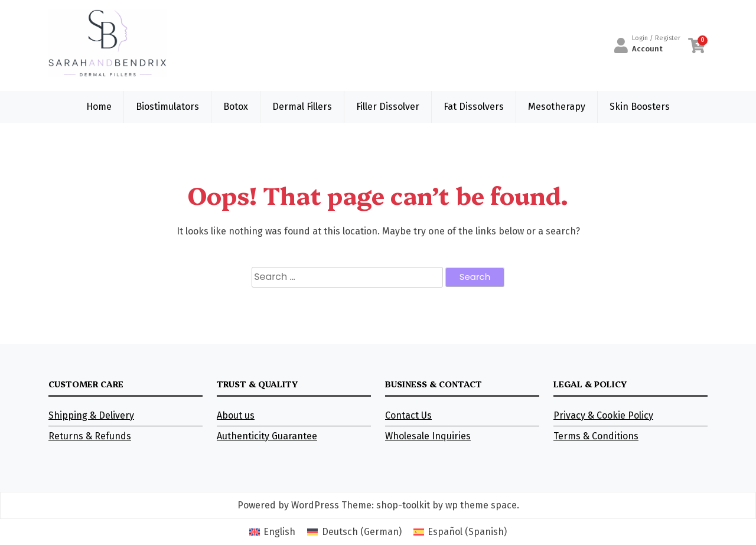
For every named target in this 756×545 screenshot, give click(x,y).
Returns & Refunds (90, 436)
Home (99, 107)
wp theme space (481, 505)
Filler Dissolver (388, 107)
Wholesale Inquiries (428, 436)
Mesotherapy (557, 107)
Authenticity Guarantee (267, 436)
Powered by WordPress (288, 505)
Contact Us (408, 415)
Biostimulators (167, 107)
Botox (236, 107)
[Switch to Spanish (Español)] (460, 532)
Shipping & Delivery (91, 415)
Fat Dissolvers (474, 107)
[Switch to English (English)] (272, 532)
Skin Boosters (640, 107)
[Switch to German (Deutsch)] (354, 532)
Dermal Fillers (302, 107)
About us (236, 415)
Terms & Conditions (596, 436)
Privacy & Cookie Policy (603, 415)
